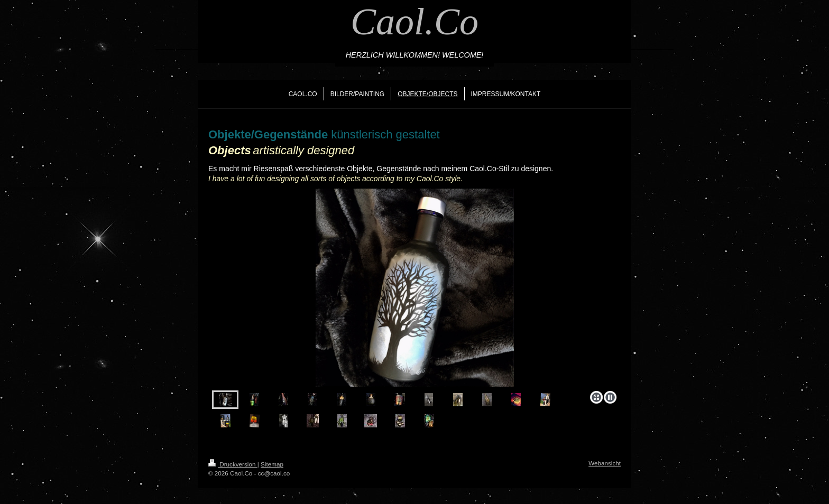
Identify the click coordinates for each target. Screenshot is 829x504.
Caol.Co (414, 22)
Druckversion (233, 464)
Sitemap (272, 464)
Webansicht (605, 463)
